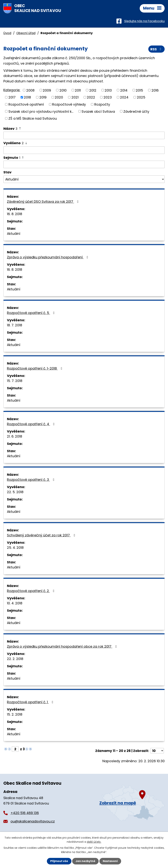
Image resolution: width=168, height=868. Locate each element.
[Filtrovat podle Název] (84, 135)
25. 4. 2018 (15, 548)
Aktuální (14, 234)
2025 (141, 97)
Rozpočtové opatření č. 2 (31, 591)
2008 (30, 90)
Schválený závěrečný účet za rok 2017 (42, 535)
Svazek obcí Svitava (98, 111)
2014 (124, 90)
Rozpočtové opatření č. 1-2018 (35, 368)
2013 (108, 90)
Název (10, 129)
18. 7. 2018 (15, 325)
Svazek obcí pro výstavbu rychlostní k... (41, 111)
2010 (63, 90)
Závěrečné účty (136, 111)
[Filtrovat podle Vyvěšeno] (84, 150)
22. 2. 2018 (15, 659)
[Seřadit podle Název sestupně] (20, 129)
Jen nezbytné (85, 861)
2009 (47, 90)
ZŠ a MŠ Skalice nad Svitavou (33, 118)
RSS (157, 49)
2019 (43, 97)
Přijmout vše (59, 861)
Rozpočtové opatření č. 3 (31, 480)
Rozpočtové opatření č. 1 (31, 702)
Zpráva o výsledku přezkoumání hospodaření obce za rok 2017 (63, 646)
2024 (124, 97)
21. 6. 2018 (15, 436)
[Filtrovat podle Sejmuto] (84, 164)
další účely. (94, 842)
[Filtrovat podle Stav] (84, 179)
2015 (139, 90)
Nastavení (110, 861)
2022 (91, 97)
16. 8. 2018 (15, 214)
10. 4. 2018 (15, 603)
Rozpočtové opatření (26, 104)
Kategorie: (12, 90)
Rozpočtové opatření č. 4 (31, 424)
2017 (12, 97)
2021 (75, 97)
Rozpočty (102, 104)
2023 (108, 97)
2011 (78, 90)
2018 (27, 97)
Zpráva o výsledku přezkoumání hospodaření (48, 257)
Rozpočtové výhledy (69, 104)
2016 (155, 90)
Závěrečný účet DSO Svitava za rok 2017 (43, 202)
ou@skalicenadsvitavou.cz (33, 821)
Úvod (7, 33)
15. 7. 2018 (15, 381)
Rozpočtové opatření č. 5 (31, 313)
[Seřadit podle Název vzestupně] (20, 128)
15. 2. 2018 (15, 714)
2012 (93, 90)
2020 (59, 97)
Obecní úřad (26, 33)
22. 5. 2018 (15, 492)
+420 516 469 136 (25, 813)
